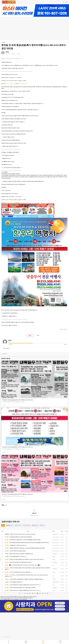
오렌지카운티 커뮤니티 (10, 522)
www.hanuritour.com (24, 84)
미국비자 (54, 579)
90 (33, 593)
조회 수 (67, 531)
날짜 (62, 531)
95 (45, 593)
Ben (53, 576)
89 (30, 593)
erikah (54, 572)
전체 (3, 525)
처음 (20, 593)
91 (35, 593)
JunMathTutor (55, 534)
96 (47, 593)
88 (28, 593)
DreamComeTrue (56, 537)
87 (25, 593)
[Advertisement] (34, 28)
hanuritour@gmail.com (10, 84)
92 (38, 593)
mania (54, 565)
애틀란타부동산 (56, 582)
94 (42, 593)
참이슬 (7, 52)
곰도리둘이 (55, 562)
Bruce (54, 585)
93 (40, 593)
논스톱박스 (55, 554)
